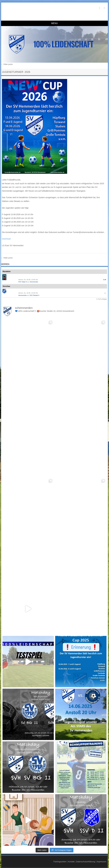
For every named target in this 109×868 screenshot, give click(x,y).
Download (6, 239)
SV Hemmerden (21, 9)
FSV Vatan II (23, 282)
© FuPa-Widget (102, 299)
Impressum (101, 860)
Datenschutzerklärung (86, 860)
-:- (105, 293)
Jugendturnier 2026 (16, 72)
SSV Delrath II (34, 295)
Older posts (7, 64)
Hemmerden (34, 282)
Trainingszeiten (60, 860)
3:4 (105, 280)
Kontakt (71, 860)
